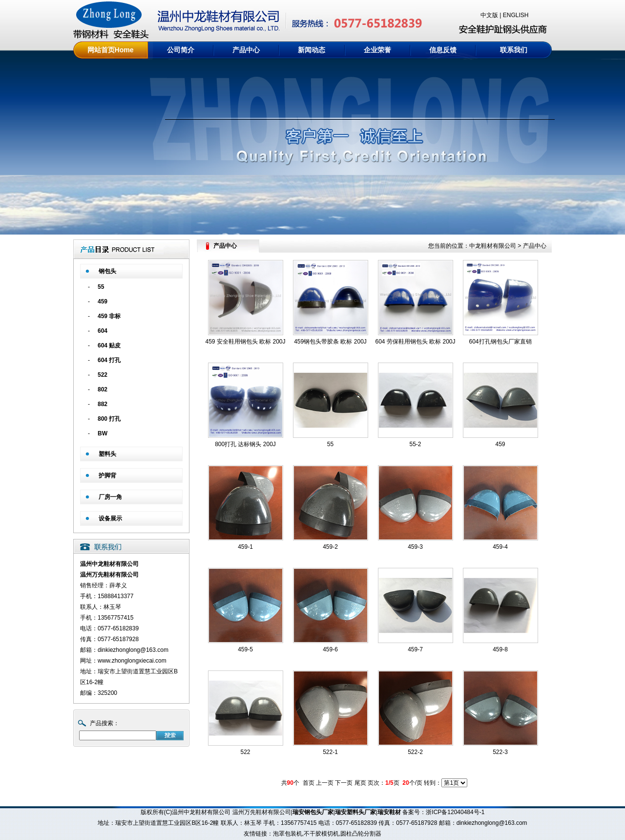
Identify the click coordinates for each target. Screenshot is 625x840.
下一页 (344, 783)
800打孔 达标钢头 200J (245, 444)
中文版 (489, 15)
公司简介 (181, 50)
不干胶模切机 (321, 834)
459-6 (330, 649)
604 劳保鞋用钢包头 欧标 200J (415, 342)
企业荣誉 (377, 50)
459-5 (245, 649)
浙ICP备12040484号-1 (455, 812)
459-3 (415, 547)
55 (330, 444)
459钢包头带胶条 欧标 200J (330, 342)
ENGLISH (516, 15)
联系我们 (514, 50)
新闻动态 (312, 50)
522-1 (330, 752)
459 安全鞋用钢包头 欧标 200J (245, 342)
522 (245, 752)
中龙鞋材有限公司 (493, 246)
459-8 (500, 649)
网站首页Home (111, 50)
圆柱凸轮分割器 (361, 834)
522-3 (500, 752)
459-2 (330, 547)
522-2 (415, 752)
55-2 (415, 444)
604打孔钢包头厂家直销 (500, 342)
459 (500, 444)
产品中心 (246, 50)
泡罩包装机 (288, 834)
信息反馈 (443, 50)
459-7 (415, 649)
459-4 (500, 547)
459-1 (245, 547)
